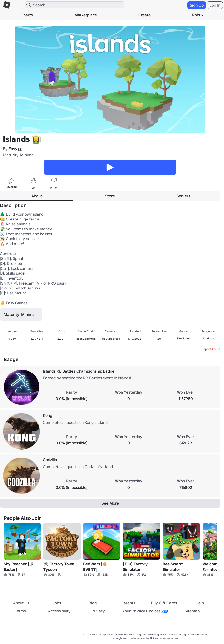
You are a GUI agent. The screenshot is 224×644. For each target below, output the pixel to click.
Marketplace (86, 15)
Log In (215, 5)
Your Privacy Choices (145, 611)
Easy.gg (16, 149)
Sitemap (192, 611)
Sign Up (197, 5)
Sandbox (208, 338)
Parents (128, 603)
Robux (198, 15)
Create (144, 15)
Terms (20, 611)
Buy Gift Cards (164, 603)
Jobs (57, 603)
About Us (21, 603)
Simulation (184, 338)
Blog (93, 603)
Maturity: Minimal (19, 155)
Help (200, 603)
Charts (27, 15)
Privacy (98, 611)
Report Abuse (211, 349)
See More (110, 503)
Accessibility (59, 611)
